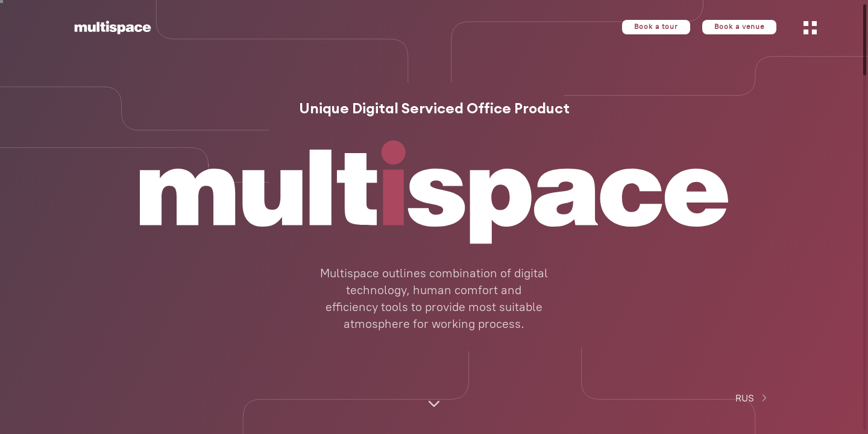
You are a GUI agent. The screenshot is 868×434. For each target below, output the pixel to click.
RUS (753, 398)
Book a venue (739, 27)
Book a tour (656, 27)
